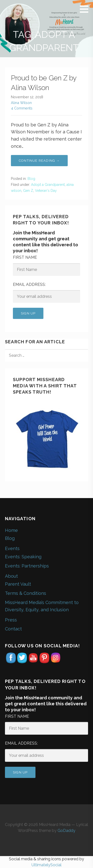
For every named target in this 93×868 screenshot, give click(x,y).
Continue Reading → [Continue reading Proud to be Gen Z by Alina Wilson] (39, 161)
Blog (31, 179)
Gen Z (28, 191)
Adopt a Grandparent (48, 185)
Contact (13, 629)
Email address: (29, 284)
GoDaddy (66, 831)
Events (12, 548)
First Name (25, 257)
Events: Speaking (23, 557)
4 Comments (22, 108)
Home (11, 530)
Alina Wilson (21, 103)
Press (11, 620)
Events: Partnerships (27, 566)
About (11, 576)
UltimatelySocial (46, 865)
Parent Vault (18, 584)
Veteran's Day (46, 191)
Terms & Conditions (26, 593)
